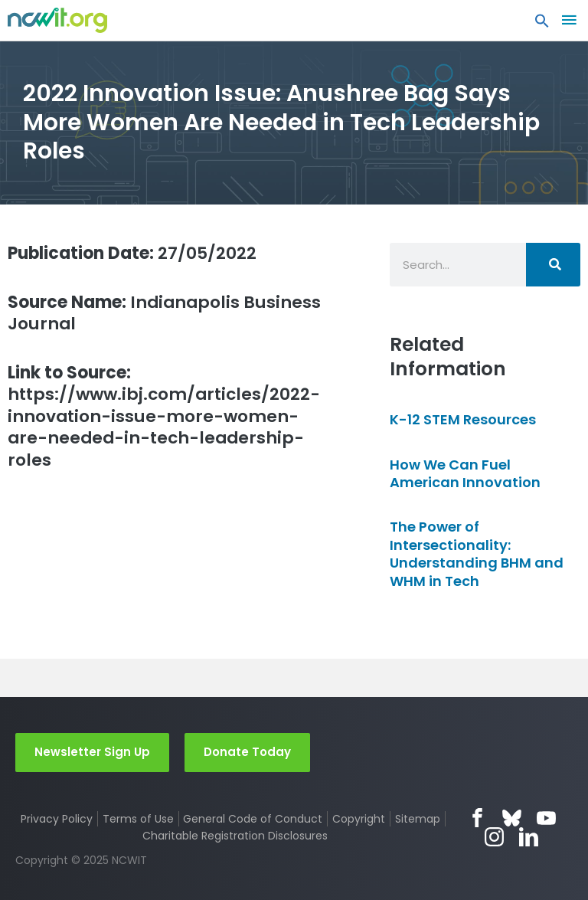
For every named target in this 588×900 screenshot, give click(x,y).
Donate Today (247, 752)
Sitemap (418, 819)
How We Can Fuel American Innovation (465, 473)
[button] (542, 25)
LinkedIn (529, 837)
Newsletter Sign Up (92, 752)
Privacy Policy (57, 819)
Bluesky (512, 818)
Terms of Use (138, 819)
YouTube (546, 818)
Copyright (359, 819)
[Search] (553, 265)
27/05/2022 (132, 253)
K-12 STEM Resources (463, 419)
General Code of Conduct (253, 819)
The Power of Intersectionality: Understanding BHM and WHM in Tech (477, 553)
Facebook (477, 818)
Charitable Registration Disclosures (235, 836)
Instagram (494, 837)
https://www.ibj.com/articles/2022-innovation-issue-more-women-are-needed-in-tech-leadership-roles (164, 417)
